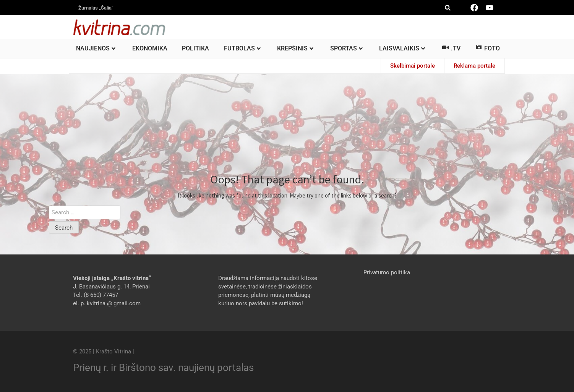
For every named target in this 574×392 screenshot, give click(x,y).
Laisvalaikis (402, 48)
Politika (195, 48)
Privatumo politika (387, 272)
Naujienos (96, 48)
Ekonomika (150, 48)
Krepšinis (295, 48)
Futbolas (242, 48)
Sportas (346, 48)
